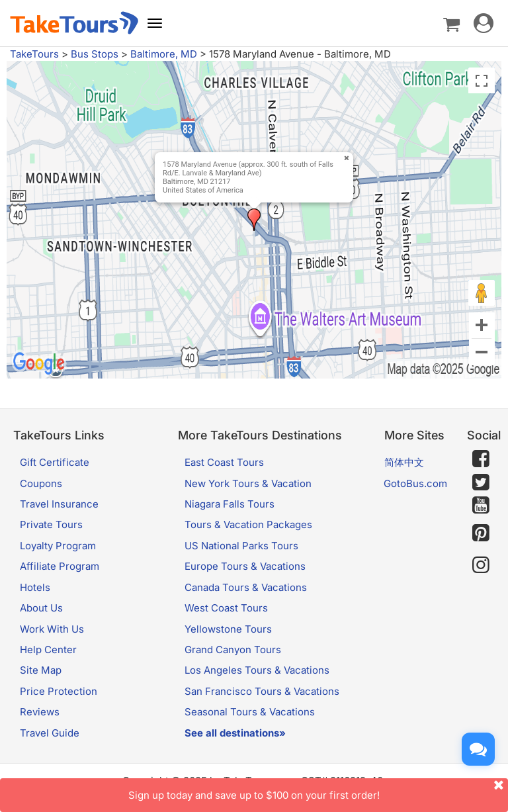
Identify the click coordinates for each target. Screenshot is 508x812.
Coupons (41, 483)
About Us (41, 608)
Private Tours (51, 524)
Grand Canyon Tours (233, 650)
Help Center (48, 650)
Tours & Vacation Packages (248, 524)
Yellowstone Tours (228, 629)
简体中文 (404, 462)
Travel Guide (50, 733)
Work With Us (52, 629)
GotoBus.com (415, 483)
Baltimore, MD (164, 54)
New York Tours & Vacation (248, 483)
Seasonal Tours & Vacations (250, 712)
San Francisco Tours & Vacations (262, 691)
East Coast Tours (224, 462)
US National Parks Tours (241, 546)
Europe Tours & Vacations (245, 566)
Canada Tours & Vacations (246, 587)
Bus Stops (95, 54)
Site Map (41, 670)
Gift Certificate (55, 462)
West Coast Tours (226, 608)
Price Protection (59, 691)
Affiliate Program (60, 566)
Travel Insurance (59, 504)
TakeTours (34, 54)
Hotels (35, 587)
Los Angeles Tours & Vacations (257, 670)
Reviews (40, 712)
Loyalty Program (58, 546)
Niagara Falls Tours (230, 504)
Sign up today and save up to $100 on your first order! (318, 790)
